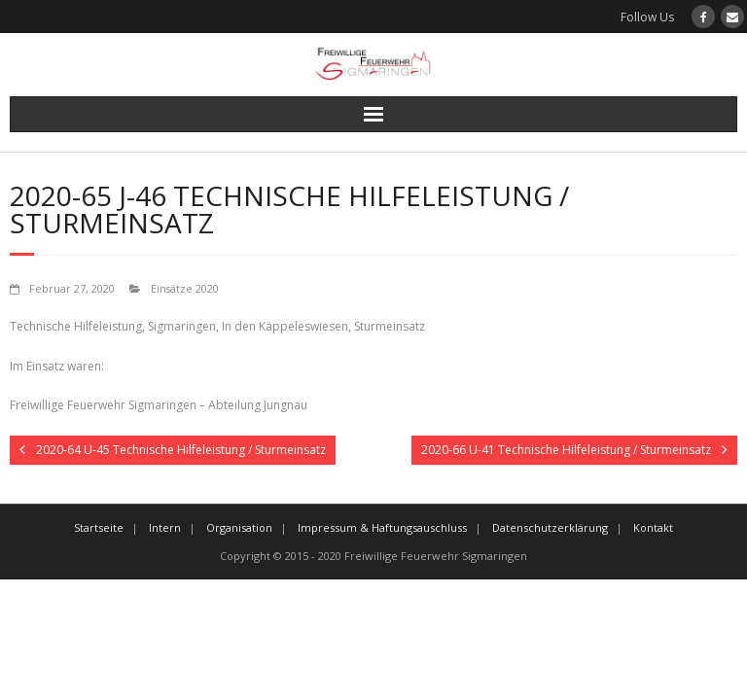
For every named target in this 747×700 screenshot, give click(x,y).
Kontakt (653, 527)
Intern (165, 527)
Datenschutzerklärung (550, 527)
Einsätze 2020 (185, 288)
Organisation (239, 527)
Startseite (99, 527)
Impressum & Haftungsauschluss (382, 527)
